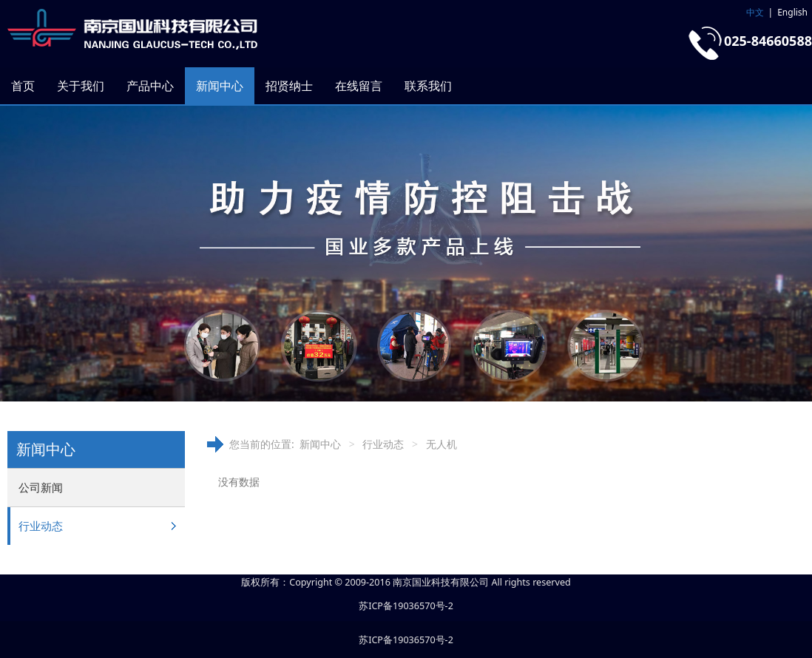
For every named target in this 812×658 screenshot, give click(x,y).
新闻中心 (220, 86)
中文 (755, 12)
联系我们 (428, 86)
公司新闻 (41, 487)
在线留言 (359, 86)
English (792, 12)
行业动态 (41, 526)
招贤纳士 (289, 86)
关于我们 (81, 86)
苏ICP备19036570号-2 (406, 606)
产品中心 (150, 86)
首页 (23, 86)
